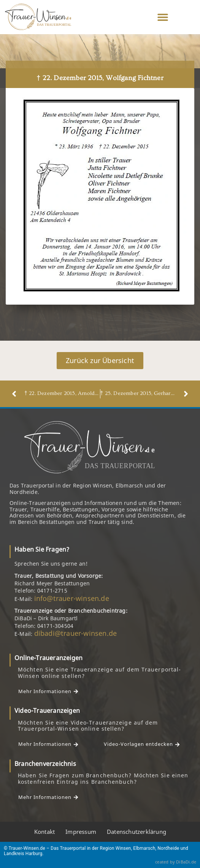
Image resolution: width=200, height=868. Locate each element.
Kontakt (44, 832)
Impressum (81, 832)
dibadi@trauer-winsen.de (76, 633)
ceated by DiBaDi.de (176, 862)
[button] (163, 17)
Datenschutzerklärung (137, 832)
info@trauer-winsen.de (72, 598)
